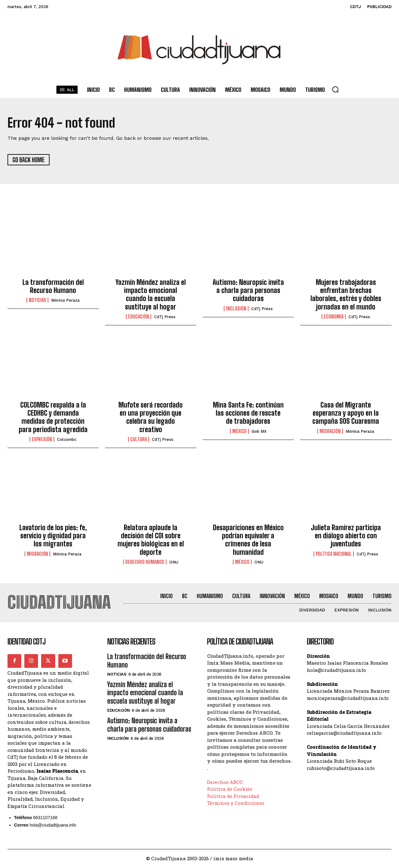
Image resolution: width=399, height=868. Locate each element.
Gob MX (259, 432)
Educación (139, 317)
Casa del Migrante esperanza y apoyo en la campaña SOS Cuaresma (346, 413)
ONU (174, 562)
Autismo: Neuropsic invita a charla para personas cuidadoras (248, 290)
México (239, 432)
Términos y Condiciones (236, 804)
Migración (330, 432)
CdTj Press (165, 317)
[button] (335, 89)
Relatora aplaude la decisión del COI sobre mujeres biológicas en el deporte (151, 540)
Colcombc (67, 440)
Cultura (139, 440)
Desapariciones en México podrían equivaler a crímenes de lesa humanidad (248, 540)
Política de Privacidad (233, 797)
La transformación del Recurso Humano (53, 286)
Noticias (37, 300)
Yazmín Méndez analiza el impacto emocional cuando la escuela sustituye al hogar (151, 295)
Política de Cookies (230, 790)
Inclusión (236, 309)
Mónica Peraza (65, 301)
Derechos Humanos (145, 562)
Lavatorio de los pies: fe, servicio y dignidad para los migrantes (53, 536)
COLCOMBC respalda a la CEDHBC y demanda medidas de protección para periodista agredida (53, 417)
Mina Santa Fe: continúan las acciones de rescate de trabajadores (248, 413)
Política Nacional (334, 554)
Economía (334, 317)
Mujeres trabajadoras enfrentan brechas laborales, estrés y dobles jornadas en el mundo (346, 295)
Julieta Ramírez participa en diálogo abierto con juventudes (346, 536)
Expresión (42, 440)
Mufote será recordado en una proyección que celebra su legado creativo (151, 417)
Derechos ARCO (225, 783)
